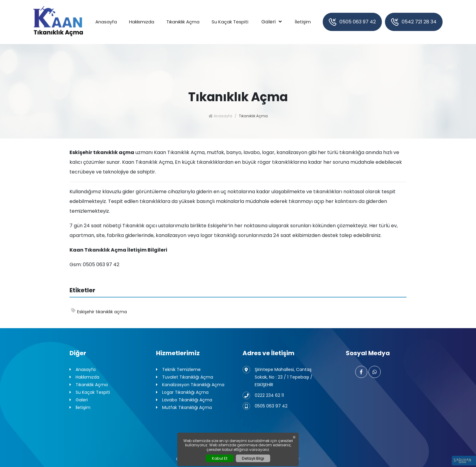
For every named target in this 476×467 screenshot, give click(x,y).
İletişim (303, 22)
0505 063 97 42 (352, 22)
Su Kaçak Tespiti (230, 22)
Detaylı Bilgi (253, 458)
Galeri (269, 22)
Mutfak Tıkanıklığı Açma (184, 408)
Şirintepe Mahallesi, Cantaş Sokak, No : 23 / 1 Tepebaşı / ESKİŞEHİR (277, 377)
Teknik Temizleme (178, 370)
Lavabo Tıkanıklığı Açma (184, 400)
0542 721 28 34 (414, 22)
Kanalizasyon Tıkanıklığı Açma (190, 385)
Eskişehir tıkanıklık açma (99, 311)
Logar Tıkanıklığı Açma (182, 392)
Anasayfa (106, 22)
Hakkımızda (142, 22)
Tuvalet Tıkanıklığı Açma (185, 377)
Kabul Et (220, 458)
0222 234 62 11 (263, 395)
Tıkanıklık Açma (183, 22)
